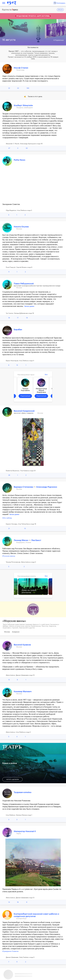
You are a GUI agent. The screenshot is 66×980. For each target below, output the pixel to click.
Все (46, 375)
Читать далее (29, 306)
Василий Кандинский (24, 411)
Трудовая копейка (23, 792)
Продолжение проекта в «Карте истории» (33, 16)
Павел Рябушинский (24, 284)
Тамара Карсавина (25, 390)
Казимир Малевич (23, 692)
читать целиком (12, 779)
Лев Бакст (36, 540)
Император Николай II (25, 831)
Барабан (18, 330)
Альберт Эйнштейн (23, 105)
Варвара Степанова (24, 487)
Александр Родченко (47, 487)
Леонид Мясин (21, 540)
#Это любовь (7, 518)
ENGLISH (60, 10)
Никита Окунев (21, 227)
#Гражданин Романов (10, 951)
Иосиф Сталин (21, 68)
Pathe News (19, 160)
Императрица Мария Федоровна (41, 390)
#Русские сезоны (9, 556)
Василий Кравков (22, 645)
